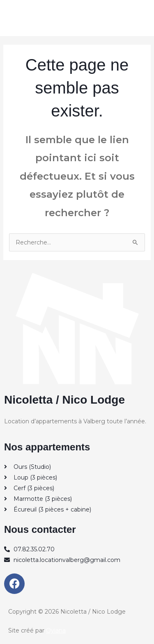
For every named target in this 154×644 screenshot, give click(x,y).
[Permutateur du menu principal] (137, 18)
